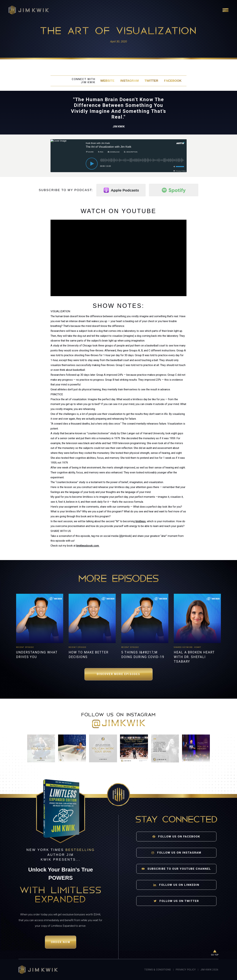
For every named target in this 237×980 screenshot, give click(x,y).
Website (107, 81)
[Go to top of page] (215, 953)
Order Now (61, 942)
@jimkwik (119, 724)
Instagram (130, 81)
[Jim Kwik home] (38, 970)
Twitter (151, 81)
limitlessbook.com (88, 546)
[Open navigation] (225, 10)
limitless (141, 521)
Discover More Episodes (118, 674)
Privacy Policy (186, 970)
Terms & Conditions (158, 970)
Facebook (173, 81)
